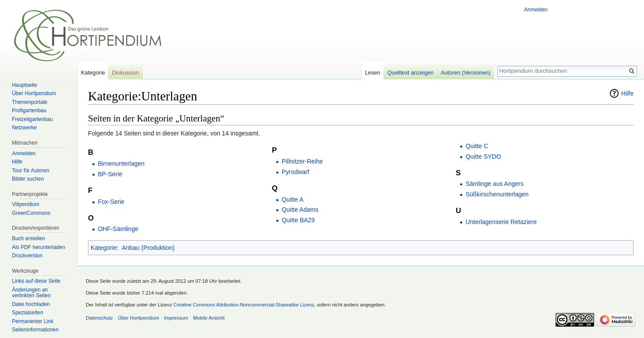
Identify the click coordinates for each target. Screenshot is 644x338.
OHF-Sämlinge (118, 229)
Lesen (373, 73)
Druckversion (27, 256)
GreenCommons (31, 213)
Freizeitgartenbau (32, 119)
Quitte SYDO (483, 157)
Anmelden (536, 10)
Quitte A (292, 199)
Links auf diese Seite (36, 281)
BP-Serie (110, 174)
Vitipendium (25, 204)
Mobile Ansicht (209, 318)
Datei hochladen (31, 304)
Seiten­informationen (35, 330)
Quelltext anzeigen (411, 73)
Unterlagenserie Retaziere (501, 222)
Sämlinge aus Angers (494, 184)
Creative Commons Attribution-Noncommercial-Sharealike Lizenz (244, 305)
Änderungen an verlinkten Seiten (31, 293)
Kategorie (104, 248)
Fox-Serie (111, 202)
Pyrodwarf (295, 172)
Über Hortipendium (34, 93)
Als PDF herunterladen (38, 247)
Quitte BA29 (298, 220)
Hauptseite (24, 85)
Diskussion (126, 73)
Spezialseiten (27, 313)
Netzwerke (24, 128)
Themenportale (30, 102)
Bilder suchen (28, 179)
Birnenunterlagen (121, 164)
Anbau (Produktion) (148, 248)
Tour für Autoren (30, 171)
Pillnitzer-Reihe (302, 161)
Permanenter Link (33, 321)
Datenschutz (99, 318)
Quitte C (477, 146)
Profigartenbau (29, 110)
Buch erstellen (28, 238)
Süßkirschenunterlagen (497, 194)
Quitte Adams (300, 210)
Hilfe (627, 93)
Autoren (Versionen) (466, 73)
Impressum (176, 318)
